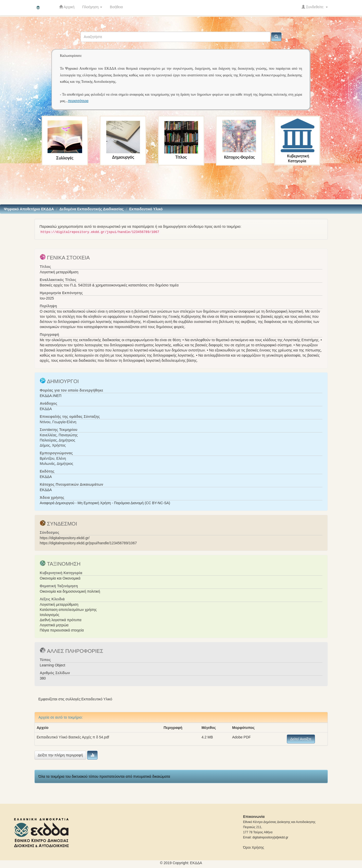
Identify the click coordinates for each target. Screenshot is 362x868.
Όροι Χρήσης (254, 847)
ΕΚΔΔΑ (46, 409)
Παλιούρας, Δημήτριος (58, 440)
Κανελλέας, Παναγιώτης (59, 435)
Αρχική (67, 7)
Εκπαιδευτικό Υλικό (146, 209)
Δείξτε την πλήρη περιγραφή (60, 755)
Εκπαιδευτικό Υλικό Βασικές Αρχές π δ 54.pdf (73, 737)
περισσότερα (78, 101)
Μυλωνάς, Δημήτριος (57, 464)
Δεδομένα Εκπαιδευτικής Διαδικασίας (92, 209)
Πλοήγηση (92, 7)
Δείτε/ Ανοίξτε (301, 739)
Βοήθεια (116, 7)
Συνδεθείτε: (315, 7)
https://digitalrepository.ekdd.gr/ (65, 538)
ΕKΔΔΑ (196, 863)
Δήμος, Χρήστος (53, 445)
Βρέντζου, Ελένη (53, 458)
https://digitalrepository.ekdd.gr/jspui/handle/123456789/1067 (88, 543)
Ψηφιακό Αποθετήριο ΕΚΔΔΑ (29, 209)
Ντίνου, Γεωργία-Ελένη (58, 422)
